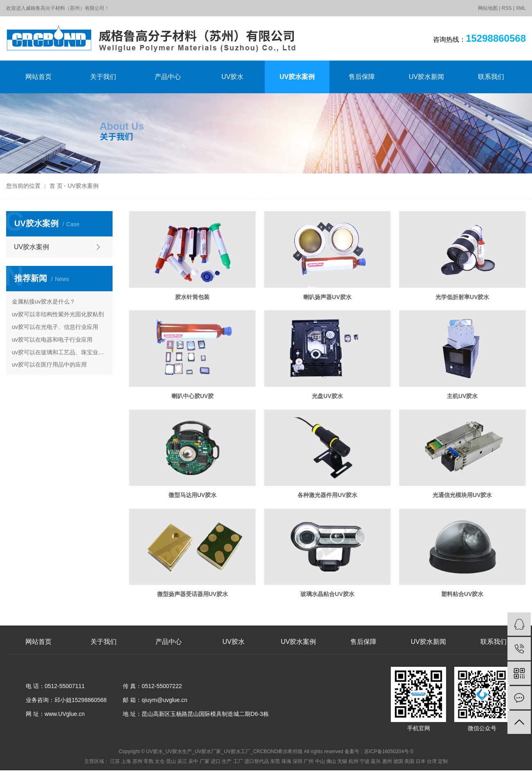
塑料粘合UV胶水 (462, 594)
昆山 (171, 761)
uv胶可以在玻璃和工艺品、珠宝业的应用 (59, 352)
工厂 (238, 761)
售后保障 (362, 77)
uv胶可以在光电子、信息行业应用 (55, 327)
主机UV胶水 (462, 396)
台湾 (432, 761)
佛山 (331, 761)
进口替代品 (257, 761)
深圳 (298, 761)
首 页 (56, 186)
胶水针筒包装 (192, 297)
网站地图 (488, 8)
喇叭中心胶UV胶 (193, 396)
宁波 (365, 761)
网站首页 (38, 77)
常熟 (149, 761)
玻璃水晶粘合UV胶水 (327, 594)
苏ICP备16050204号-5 (389, 751)
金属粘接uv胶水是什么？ (44, 301)
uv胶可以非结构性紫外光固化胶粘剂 (58, 314)
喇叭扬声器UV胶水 (327, 297)
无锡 (342, 761)
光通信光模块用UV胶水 (462, 495)
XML (521, 8)
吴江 (182, 761)
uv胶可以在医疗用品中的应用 (49, 364)
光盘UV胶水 (327, 396)
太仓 (160, 761)
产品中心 (168, 77)
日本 (421, 761)
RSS (507, 8)
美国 (409, 761)
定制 (443, 761)
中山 (320, 761)
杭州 (354, 761)
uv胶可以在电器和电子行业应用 (52, 340)
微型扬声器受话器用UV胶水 (193, 594)
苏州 (138, 761)
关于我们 (103, 77)
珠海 (286, 761)
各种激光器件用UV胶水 (327, 495)
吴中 (193, 761)
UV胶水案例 (297, 77)
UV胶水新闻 (426, 77)
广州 (309, 761)
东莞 (275, 761)
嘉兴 (376, 761)
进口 (216, 761)
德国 (398, 761)
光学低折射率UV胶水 (462, 297)
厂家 (205, 761)
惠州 (387, 761)
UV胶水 (232, 77)
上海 (126, 761)
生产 (227, 761)
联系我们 (491, 77)
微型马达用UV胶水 (193, 495)
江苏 (115, 761)
